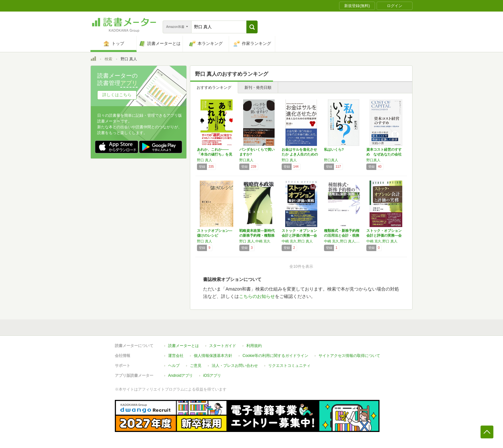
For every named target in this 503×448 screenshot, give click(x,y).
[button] (252, 27)
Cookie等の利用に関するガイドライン (275, 356)
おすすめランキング (214, 88)
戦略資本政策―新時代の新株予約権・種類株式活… (257, 235)
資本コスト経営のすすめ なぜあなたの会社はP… (384, 154)
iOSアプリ (212, 376)
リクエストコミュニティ (289, 366)
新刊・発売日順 (258, 88)
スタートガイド (223, 346)
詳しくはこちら (117, 95)
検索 (108, 59)
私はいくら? (334, 149)
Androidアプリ (180, 376)
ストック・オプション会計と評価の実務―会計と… (299, 235)
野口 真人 (205, 160)
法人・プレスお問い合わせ (235, 366)
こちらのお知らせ (257, 296)
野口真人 (246, 160)
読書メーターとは (183, 346)
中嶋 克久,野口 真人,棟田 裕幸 (344, 241)
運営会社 (176, 356)
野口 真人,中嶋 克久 (255, 241)
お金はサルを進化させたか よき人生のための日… (300, 154)
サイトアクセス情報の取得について (349, 356)
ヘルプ (174, 366)
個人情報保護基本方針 (213, 356)
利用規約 (254, 346)
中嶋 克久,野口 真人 (297, 241)
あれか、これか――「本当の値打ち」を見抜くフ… (215, 154)
